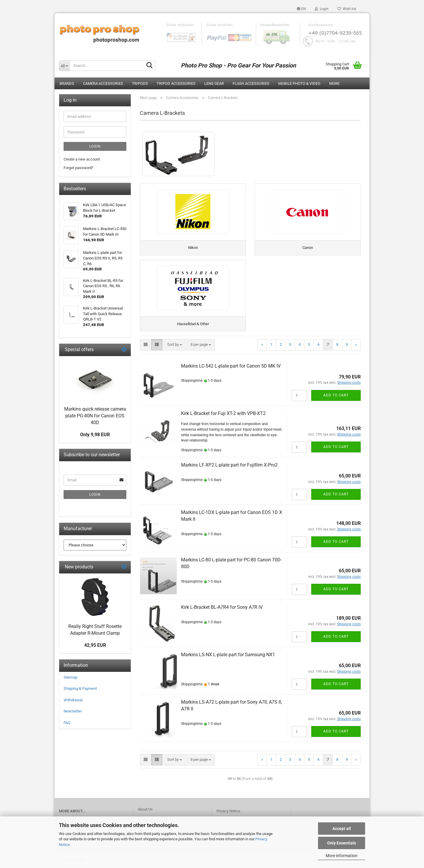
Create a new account (82, 159)
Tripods (140, 84)
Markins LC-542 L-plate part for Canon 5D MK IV (231, 369)
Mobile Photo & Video (299, 84)
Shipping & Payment (80, 688)
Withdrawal (73, 700)
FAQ (67, 723)
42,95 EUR (95, 645)
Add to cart (336, 399)
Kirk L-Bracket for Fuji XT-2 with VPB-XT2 (223, 417)
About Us (145, 813)
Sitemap (71, 677)
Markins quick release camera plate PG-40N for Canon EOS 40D (95, 416)
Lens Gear (214, 84)
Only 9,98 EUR (95, 435)
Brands (67, 84)
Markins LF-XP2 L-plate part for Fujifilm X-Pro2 (229, 469)
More (334, 84)
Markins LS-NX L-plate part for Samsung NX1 (228, 658)
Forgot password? (78, 168)
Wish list (347, 9)
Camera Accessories (103, 84)
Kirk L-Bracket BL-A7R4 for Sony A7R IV (222, 611)
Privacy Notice (228, 815)
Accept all (342, 829)
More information (342, 856)
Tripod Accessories (176, 84)
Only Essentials (342, 843)
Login (322, 9)
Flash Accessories (251, 84)
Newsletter (73, 711)
